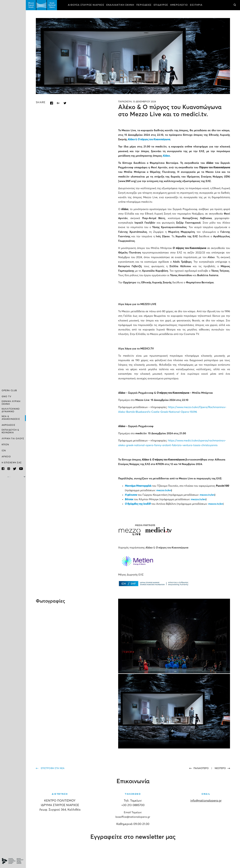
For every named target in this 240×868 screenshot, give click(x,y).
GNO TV (6, 397)
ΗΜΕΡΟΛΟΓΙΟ (179, 5)
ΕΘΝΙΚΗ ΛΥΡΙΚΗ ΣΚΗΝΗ (11, 403)
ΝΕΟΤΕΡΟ (220, 768)
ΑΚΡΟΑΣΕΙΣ (8, 425)
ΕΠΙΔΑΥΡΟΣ (161, 5)
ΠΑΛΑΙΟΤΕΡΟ (201, 768)
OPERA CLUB (9, 391)
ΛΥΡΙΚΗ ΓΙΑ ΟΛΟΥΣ (13, 439)
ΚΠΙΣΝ (5, 445)
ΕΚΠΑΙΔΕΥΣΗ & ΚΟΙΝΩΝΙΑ (10, 431)
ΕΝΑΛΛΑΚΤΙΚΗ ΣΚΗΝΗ (120, 5)
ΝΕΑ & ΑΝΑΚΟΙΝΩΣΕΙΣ (11, 418)
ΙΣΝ (4, 451)
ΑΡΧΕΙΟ (6, 457)
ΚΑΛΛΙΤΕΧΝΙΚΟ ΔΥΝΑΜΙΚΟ (11, 410)
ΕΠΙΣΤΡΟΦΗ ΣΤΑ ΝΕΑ (53, 768)
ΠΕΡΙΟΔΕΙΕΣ (144, 5)
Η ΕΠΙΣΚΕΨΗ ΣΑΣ (12, 463)
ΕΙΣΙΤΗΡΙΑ (196, 5)
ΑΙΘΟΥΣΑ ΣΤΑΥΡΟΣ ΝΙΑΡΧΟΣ (86, 5)
